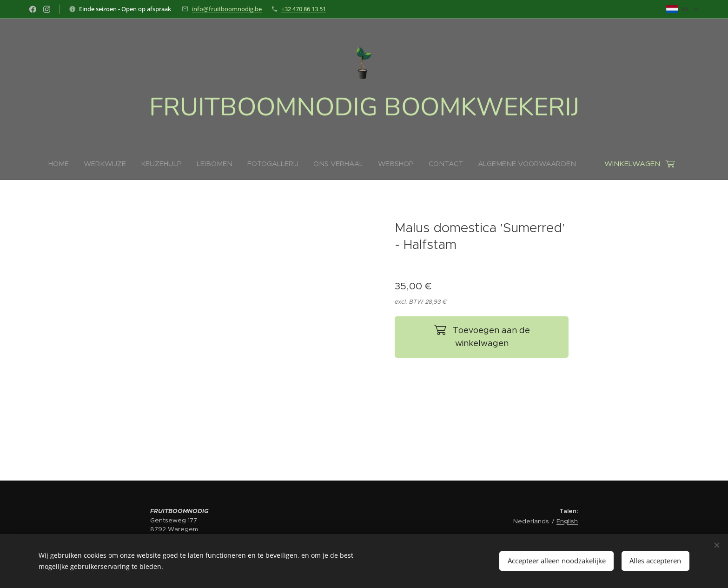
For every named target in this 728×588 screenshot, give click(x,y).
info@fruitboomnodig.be (227, 9)
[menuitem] (256, 164)
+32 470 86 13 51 (304, 9)
